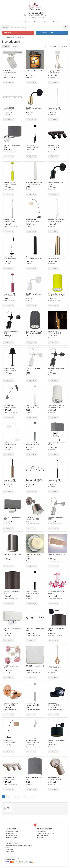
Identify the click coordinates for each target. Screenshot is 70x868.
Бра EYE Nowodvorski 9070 (33, 295)
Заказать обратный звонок (46, 833)
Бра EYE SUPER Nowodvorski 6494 (10, 406)
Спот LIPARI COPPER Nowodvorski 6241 (11, 704)
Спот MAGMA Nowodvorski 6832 (32, 518)
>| (34, 796)
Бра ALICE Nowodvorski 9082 (57, 630)
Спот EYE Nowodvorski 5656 (56, 518)
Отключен (8, 82)
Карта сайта (10, 852)
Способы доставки (12, 831)
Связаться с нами (12, 837)
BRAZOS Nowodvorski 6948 (34, 555)
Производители (10, 37)
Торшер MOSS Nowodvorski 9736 (10, 369)
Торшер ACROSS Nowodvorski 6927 (55, 72)
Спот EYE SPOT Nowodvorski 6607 (10, 109)
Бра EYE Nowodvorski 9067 (33, 109)
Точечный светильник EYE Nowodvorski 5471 (34, 183)
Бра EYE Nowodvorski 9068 (56, 183)
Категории (18, 33)
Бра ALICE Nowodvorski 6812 (34, 778)
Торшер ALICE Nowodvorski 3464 (10, 741)
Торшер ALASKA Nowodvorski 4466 (32, 741)
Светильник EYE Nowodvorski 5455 (55, 109)
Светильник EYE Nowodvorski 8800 (10, 481)
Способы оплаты (12, 835)
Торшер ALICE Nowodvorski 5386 (10, 444)
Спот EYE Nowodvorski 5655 (56, 369)
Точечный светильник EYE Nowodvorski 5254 (56, 295)
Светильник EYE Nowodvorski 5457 (10, 221)
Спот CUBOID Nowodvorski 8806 (55, 704)
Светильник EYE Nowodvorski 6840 (32, 593)
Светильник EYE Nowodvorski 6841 (55, 481)
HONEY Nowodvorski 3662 (11, 667)
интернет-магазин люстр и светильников (25, 858)
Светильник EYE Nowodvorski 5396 (10, 183)
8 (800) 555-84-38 (36, 15)
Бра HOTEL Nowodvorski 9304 (12, 518)
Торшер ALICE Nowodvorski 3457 (32, 221)
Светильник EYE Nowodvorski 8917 (32, 146)
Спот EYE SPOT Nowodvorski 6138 (55, 778)
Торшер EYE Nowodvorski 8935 (10, 258)
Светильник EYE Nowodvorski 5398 (32, 444)
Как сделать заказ (43, 835)
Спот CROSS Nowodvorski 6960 (35, 630)
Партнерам (10, 850)
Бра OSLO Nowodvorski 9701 (57, 555)
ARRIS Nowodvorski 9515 (12, 554)
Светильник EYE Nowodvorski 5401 (10, 295)
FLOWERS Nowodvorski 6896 (56, 593)
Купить (30, 82)
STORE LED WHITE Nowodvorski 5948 (10, 72)
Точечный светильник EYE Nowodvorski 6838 (34, 258)
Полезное (40, 837)
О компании (10, 833)
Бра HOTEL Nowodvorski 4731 (12, 630)
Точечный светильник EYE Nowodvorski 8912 (56, 258)
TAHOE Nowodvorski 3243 (35, 666)
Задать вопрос (42, 831)
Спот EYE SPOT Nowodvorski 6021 (55, 146)
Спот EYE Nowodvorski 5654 (34, 369)
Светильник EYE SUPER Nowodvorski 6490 (57, 221)
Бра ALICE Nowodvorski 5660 (12, 593)
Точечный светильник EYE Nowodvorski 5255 (56, 406)
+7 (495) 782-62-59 (36, 13)
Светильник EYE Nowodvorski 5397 (32, 406)
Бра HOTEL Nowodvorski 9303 (12, 146)
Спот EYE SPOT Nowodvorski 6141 (10, 778)
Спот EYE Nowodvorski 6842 (11, 332)
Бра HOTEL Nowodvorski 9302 (57, 444)
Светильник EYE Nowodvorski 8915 (55, 332)
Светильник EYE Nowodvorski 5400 (32, 704)
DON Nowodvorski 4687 (34, 71)
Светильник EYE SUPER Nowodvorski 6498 (34, 481)
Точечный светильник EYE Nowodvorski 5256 (34, 332)
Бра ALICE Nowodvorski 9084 (57, 741)
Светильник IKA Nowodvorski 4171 (55, 667)
